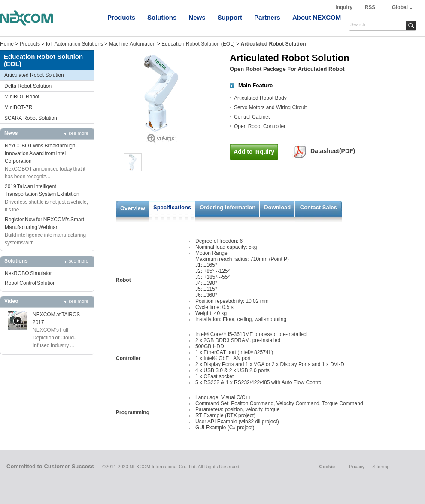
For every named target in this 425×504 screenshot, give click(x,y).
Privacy (357, 467)
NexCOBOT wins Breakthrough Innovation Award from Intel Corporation (40, 153)
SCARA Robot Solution (31, 118)
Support (230, 17)
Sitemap (381, 467)
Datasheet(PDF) (333, 151)
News (197, 17)
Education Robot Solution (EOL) (198, 44)
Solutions (162, 17)
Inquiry (345, 7)
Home (7, 44)
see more (79, 133)
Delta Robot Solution (28, 86)
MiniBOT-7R (18, 107)
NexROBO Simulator (28, 273)
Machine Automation (132, 44)
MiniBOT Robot (22, 97)
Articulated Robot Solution (34, 75)
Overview (133, 208)
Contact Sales (319, 207)
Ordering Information (228, 207)
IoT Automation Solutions (74, 44)
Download (277, 207)
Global (400, 7)
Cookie (327, 467)
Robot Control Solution (30, 283)
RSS (370, 7)
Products (121, 17)
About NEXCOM (317, 17)
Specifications (172, 207)
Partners (267, 17)
